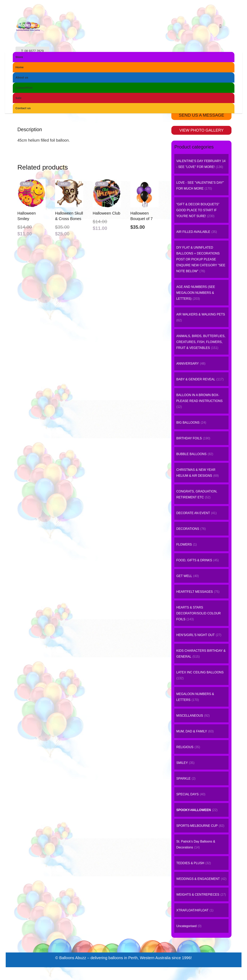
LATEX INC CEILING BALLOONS (200, 672)
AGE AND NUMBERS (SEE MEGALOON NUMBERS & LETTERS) (196, 293)
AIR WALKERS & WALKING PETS (201, 314)
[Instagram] (202, 26)
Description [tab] (30, 129)
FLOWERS (184, 544)
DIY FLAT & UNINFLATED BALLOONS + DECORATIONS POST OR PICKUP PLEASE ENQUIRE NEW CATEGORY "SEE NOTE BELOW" (201, 259)
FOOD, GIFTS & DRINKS (194, 560)
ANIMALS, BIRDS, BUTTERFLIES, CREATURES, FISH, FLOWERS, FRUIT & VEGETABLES (201, 342)
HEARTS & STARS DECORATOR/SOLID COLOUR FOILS (198, 613)
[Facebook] (192, 26)
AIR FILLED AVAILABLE (193, 232)
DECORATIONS (188, 529)
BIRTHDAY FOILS (189, 438)
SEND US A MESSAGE (202, 115)
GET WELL (184, 576)
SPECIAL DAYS (187, 794)
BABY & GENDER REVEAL (196, 379)
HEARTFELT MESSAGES (195, 592)
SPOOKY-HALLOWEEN (111, 68)
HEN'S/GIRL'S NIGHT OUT (195, 635)
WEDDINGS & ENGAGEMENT (198, 879)
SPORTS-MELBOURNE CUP (197, 826)
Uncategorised (186, 926)
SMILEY (182, 763)
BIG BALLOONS (188, 423)
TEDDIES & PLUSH (190, 863)
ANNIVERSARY (187, 364)
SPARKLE (183, 779)
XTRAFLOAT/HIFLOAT (192, 910)
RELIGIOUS (185, 747)
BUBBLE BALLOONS (191, 454)
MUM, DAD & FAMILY (192, 731)
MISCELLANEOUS (190, 716)
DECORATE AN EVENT (193, 513)
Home (84, 68)
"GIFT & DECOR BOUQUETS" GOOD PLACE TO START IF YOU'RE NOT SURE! (198, 210)
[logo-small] (119, 26)
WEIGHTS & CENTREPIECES (198, 895)
